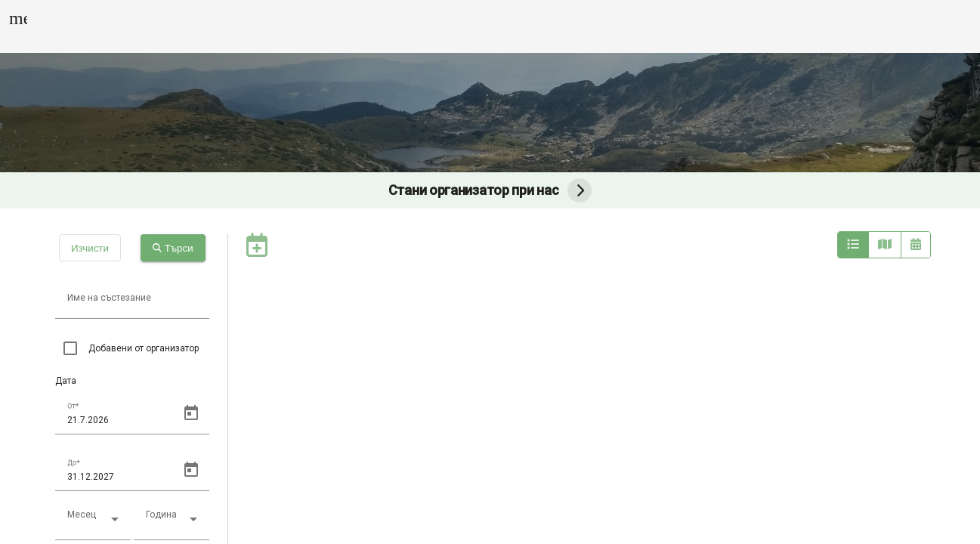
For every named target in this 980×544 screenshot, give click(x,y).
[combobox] (93, 525)
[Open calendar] (191, 413)
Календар (363, 27)
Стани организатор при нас (490, 190)
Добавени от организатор (144, 348)
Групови (445, 27)
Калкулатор (666, 27)
